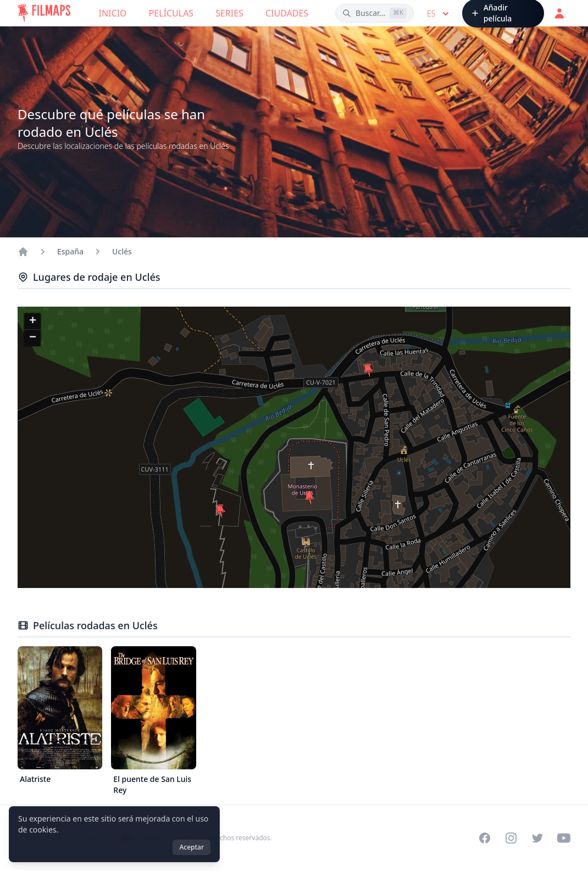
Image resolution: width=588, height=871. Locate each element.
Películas (171, 13)
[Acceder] (559, 13)
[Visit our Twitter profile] (537, 838)
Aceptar (192, 847)
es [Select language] (439, 14)
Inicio (113, 13)
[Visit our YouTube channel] (564, 838)
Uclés (122, 251)
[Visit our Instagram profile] (511, 838)
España (70, 251)
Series (229, 13)
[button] (220, 511)
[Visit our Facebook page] (485, 838)
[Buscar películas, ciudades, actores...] (375, 13)
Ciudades (287, 13)
